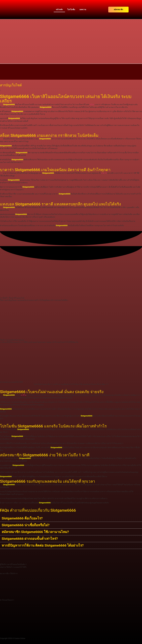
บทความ (83, 9)
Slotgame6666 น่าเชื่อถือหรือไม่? (26, 525)
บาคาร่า (104, 173)
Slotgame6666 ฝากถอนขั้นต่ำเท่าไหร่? (30, 539)
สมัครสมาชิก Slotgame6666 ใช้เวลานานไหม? (35, 532)
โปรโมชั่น (71, 9)
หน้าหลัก (59, 9)
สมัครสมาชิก (118, 10)
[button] (71, 518)
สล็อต (92, 104)
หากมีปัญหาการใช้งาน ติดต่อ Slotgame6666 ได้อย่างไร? (43, 545)
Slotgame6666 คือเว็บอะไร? (22, 518)
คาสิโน (24, 395)
